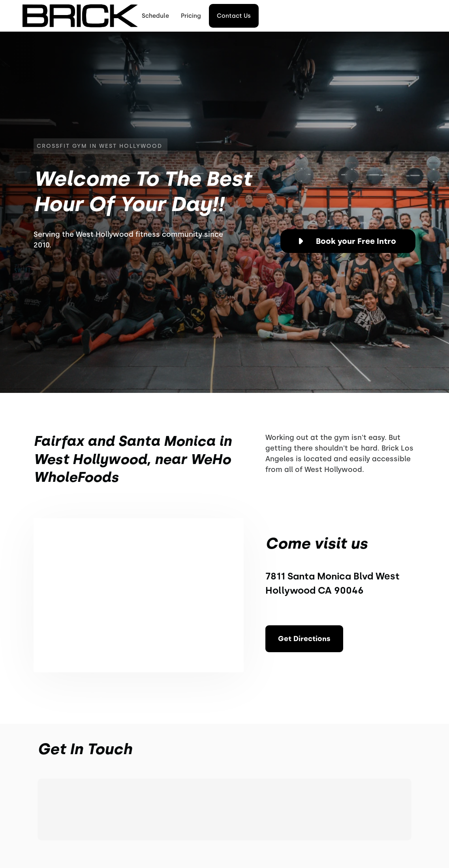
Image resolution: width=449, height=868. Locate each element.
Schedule (155, 16)
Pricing (191, 16)
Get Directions (304, 639)
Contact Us (234, 16)
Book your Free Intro (356, 241)
